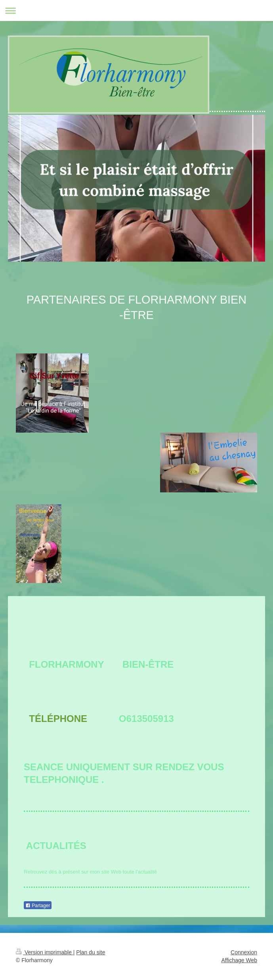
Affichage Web (239, 960)
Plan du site (91, 952)
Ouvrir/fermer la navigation (136, 10)
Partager (38, 906)
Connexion (244, 952)
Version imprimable (45, 952)
